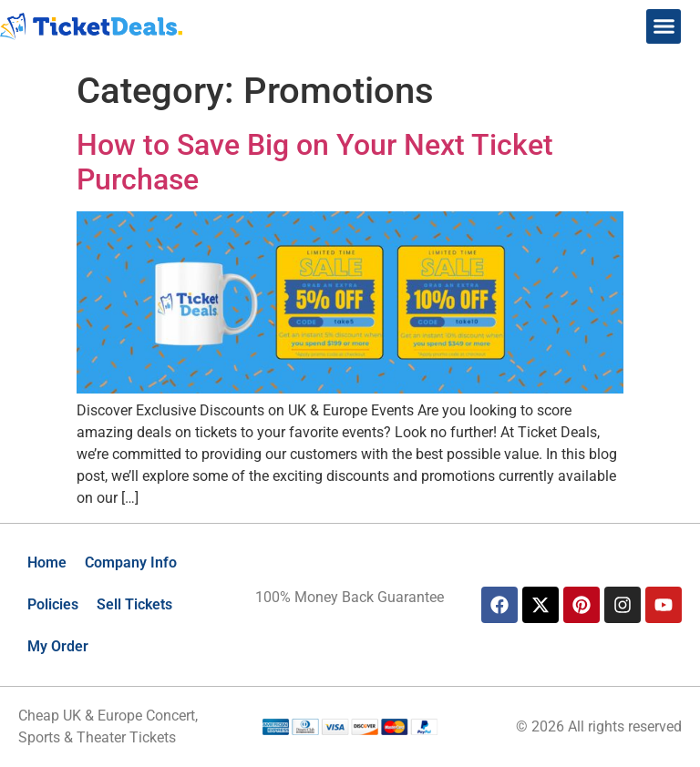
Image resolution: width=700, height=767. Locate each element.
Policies (53, 604)
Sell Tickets (134, 604)
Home (47, 562)
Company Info (131, 562)
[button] (664, 26)
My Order (58, 646)
